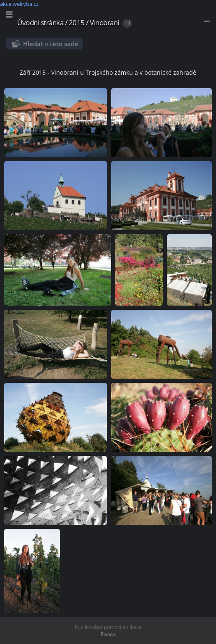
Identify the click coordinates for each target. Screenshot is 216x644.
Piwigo (108, 634)
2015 (77, 22)
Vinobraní (104, 22)
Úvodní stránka (40, 22)
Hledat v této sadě (51, 44)
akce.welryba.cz (19, 4)
